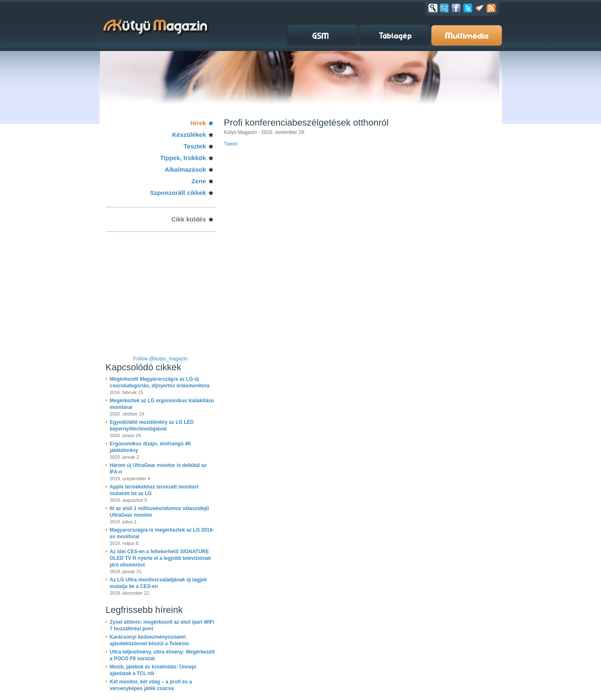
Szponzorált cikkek (178, 193)
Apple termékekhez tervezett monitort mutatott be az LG (154, 490)
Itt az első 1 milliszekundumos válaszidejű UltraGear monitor (159, 512)
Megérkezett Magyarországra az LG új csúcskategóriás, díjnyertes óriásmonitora (160, 382)
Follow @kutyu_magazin (161, 359)
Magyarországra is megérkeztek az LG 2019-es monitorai (162, 533)
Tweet (231, 144)
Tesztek (195, 146)
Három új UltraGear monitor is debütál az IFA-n (158, 469)
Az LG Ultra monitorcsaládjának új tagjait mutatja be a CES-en (158, 583)
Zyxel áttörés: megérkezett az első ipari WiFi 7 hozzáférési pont (162, 625)
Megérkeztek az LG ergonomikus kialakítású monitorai (162, 404)
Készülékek (189, 135)
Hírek (198, 123)
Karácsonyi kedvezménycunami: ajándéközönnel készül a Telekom (150, 640)
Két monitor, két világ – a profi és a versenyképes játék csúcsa (151, 685)
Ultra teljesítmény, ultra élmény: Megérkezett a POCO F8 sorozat (162, 655)
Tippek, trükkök (183, 158)
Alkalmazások (185, 169)
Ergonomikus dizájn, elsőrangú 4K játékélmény (151, 447)
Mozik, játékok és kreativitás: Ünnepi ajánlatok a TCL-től (153, 670)
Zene (198, 181)
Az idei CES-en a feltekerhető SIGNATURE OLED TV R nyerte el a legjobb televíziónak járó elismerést (161, 558)
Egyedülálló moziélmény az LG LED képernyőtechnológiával (152, 425)
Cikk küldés (189, 219)
